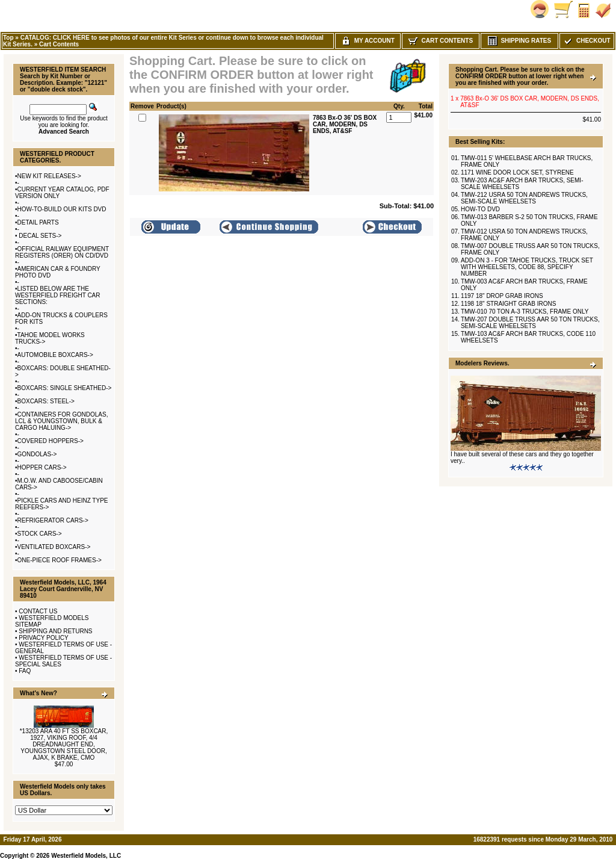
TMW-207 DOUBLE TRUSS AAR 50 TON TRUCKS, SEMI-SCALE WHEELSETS (530, 323)
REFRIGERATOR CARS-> (53, 520)
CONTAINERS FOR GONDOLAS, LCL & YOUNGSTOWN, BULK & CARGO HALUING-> (61, 421)
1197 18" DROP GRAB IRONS (502, 296)
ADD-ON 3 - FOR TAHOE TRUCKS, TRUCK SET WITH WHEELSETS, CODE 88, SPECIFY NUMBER (527, 267)
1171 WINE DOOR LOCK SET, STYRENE (517, 172)
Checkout (587, 41)
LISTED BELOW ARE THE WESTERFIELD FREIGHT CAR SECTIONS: (58, 295)
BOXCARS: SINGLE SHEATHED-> (65, 388)
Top (8, 38)
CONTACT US (38, 611)
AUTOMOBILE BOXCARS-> (55, 355)
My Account (368, 41)
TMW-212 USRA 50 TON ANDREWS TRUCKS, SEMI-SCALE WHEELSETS (524, 198)
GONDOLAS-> (37, 454)
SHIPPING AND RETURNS (55, 631)
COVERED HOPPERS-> (51, 441)
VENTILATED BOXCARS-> (54, 547)
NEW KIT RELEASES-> (49, 176)
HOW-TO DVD (480, 209)
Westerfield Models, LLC (86, 856)
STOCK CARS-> (40, 534)
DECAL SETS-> (40, 236)
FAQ (25, 671)
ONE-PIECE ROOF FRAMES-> (60, 560)
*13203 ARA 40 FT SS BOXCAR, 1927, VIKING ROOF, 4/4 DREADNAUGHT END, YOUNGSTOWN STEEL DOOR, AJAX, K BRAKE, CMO (64, 744)
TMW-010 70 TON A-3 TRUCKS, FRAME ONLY (525, 312)
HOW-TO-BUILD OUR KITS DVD (62, 209)
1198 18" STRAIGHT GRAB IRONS (508, 304)
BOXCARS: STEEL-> (46, 401)
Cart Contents (59, 44)
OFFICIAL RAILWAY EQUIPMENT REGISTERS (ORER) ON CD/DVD (62, 252)
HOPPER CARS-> (42, 467)
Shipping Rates (519, 41)
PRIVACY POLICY (43, 638)
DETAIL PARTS (38, 222)
